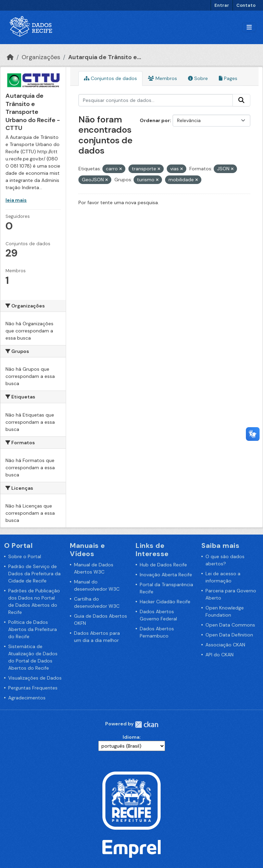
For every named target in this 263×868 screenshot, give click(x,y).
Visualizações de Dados (35, 678)
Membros (162, 78)
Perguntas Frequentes (33, 688)
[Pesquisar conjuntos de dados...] (156, 100)
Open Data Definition (229, 635)
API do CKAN (220, 655)
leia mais (16, 200)
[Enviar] (241, 100)
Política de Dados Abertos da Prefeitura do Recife (33, 629)
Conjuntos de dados (110, 78)
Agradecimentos (27, 698)
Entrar (222, 5)
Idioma (131, 737)
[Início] (10, 57)
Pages (228, 78)
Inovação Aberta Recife (166, 575)
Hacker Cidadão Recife (165, 602)
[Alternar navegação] (249, 28)
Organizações (41, 57)
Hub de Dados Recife (163, 565)
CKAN (147, 725)
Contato (246, 5)
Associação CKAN (225, 645)
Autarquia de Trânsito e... (105, 57)
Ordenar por (155, 120)
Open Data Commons (230, 625)
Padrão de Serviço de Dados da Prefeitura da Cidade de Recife (34, 574)
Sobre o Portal (25, 556)
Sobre (198, 78)
